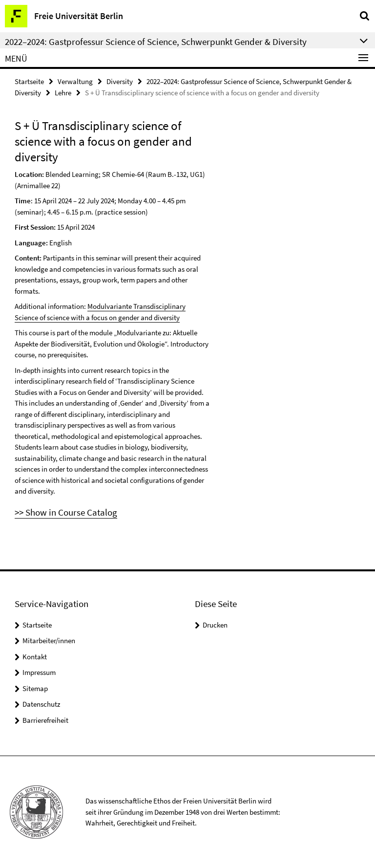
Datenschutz (41, 704)
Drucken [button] (215, 625)
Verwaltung (75, 81)
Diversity (120, 81)
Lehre (63, 93)
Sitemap (35, 688)
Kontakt (35, 657)
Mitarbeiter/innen (49, 640)
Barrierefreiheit (45, 720)
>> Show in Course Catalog (66, 512)
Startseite (29, 81)
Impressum (39, 672)
